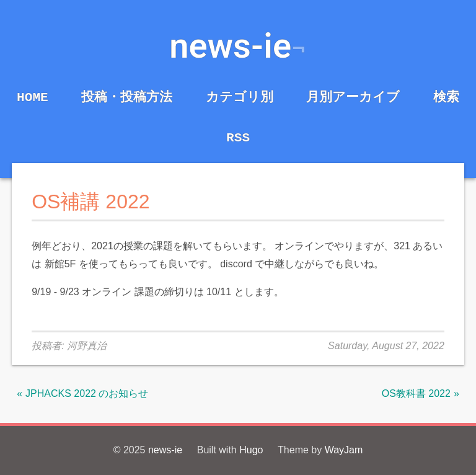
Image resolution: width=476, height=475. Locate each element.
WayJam (344, 450)
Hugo (251, 450)
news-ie (230, 46)
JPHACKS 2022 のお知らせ (87, 393)
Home (33, 97)
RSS (238, 138)
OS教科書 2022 (416, 393)
